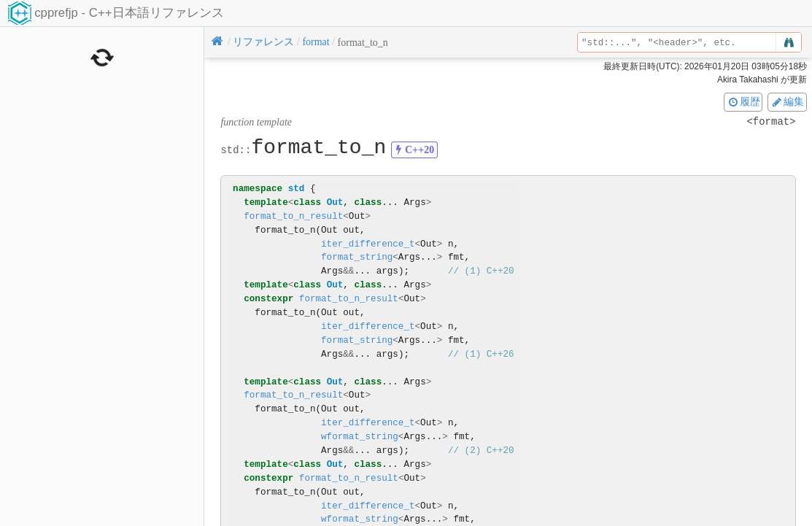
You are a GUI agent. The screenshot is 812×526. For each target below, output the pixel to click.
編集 (787, 101)
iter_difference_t (368, 244)
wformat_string (360, 437)
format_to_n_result (293, 216)
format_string (357, 257)
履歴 (743, 101)
